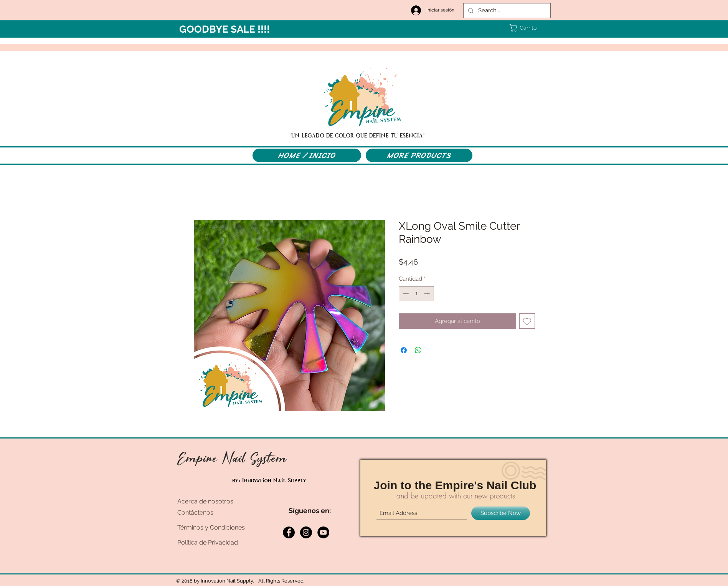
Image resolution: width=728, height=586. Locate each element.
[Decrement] (405, 294)
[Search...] (506, 11)
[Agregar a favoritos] (527, 321)
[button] (524, 28)
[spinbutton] (416, 294)
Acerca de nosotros (205, 501)
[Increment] (428, 294)
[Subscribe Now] (501, 513)
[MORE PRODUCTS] (419, 155)
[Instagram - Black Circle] (306, 532)
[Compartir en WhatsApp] (418, 350)
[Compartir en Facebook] (404, 350)
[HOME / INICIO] (307, 155)
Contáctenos (195, 512)
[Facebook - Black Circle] (289, 532)
